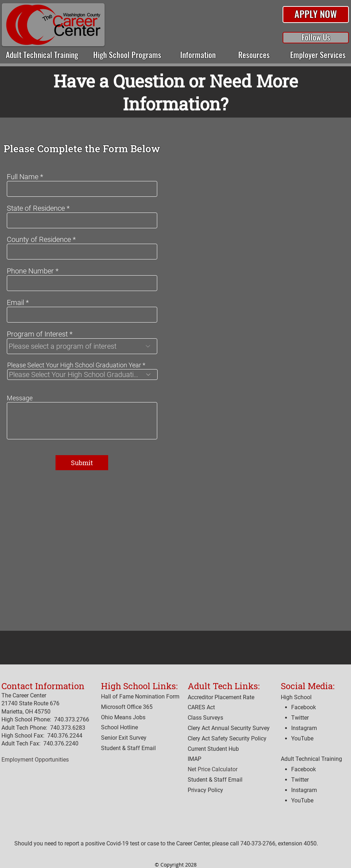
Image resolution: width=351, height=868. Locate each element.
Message (20, 398)
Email (15, 302)
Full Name (23, 177)
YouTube (302, 800)
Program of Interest (37, 334)
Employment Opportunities (35, 760)
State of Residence (36, 208)
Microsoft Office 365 (127, 707)
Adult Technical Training (311, 759)
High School (296, 697)
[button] (316, 15)
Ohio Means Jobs (123, 717)
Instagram (304, 790)
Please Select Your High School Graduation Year (74, 365)
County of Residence (39, 239)
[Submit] (82, 463)
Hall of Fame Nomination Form (140, 697)
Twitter (300, 780)
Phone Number (30, 271)
